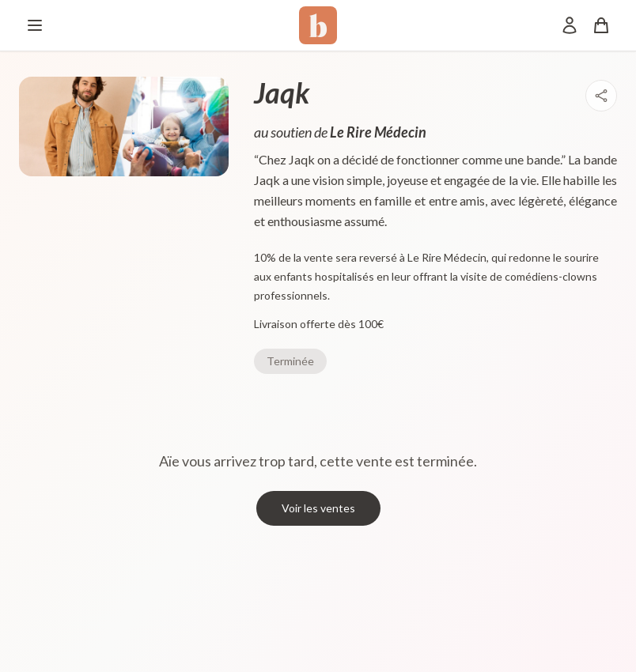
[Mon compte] (570, 25)
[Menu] (35, 25)
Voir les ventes (318, 508)
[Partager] (601, 96)
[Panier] (601, 25)
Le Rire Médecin (378, 132)
